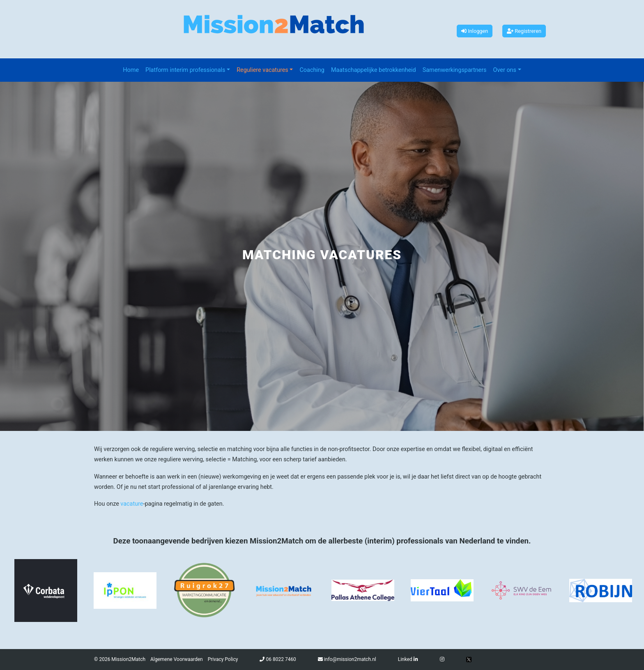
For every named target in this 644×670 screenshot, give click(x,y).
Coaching (312, 70)
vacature (132, 504)
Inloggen (475, 31)
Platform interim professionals (185, 70)
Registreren (524, 31)
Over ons (505, 70)
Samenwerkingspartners (455, 70)
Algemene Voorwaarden (177, 659)
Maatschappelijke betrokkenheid (374, 70)
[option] (46, 591)
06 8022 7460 (281, 659)
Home (131, 70)
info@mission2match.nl (350, 659)
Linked (408, 659)
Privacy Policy (223, 659)
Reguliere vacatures (262, 70)
